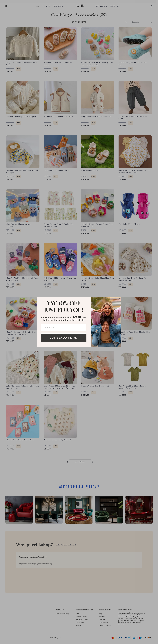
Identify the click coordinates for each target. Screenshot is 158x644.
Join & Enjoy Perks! (64, 338)
